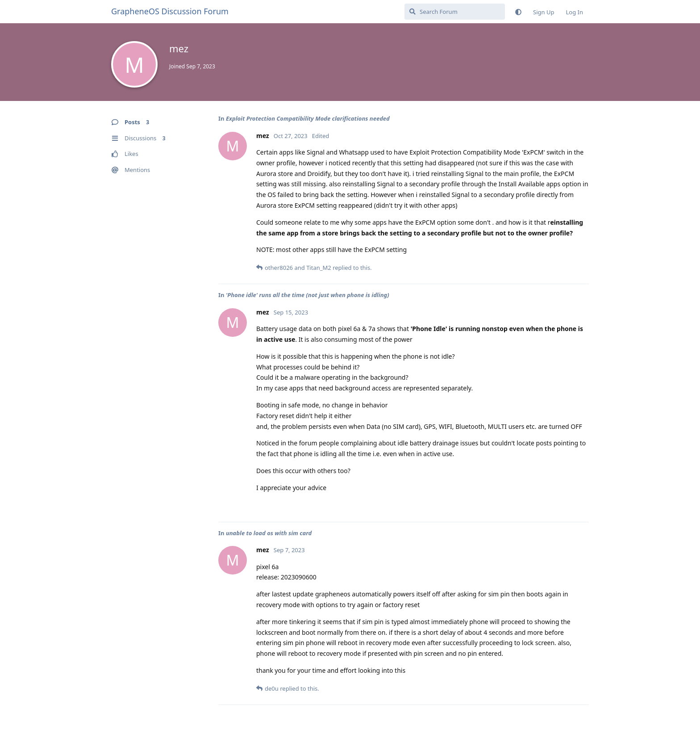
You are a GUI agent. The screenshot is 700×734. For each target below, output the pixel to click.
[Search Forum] (455, 12)
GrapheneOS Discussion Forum (170, 11)
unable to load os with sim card (269, 533)
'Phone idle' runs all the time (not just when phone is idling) (308, 295)
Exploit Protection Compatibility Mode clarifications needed (308, 118)
